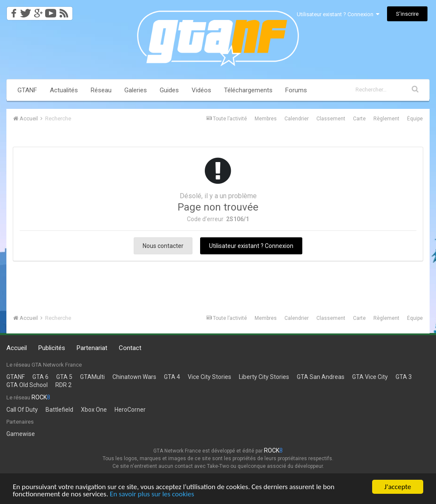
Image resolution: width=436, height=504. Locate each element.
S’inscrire (407, 14)
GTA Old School (27, 385)
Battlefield (59, 410)
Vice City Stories (209, 377)
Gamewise (21, 434)
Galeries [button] (136, 90)
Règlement (386, 119)
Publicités (52, 348)
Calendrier (297, 119)
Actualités (64, 90)
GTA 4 (172, 377)
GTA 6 (40, 377)
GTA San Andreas (321, 377)
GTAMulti (92, 377)
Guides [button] (169, 90)
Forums (296, 90)
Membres (266, 119)
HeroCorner (130, 410)
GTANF (27, 90)
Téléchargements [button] (248, 90)
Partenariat (92, 348)
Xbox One (94, 410)
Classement (331, 119)
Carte (359, 119)
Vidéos (201, 90)
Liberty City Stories (264, 377)
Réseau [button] (101, 90)
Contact (130, 348)
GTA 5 (64, 377)
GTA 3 (404, 377)
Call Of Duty (22, 410)
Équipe (415, 119)
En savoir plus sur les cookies (152, 494)
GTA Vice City (370, 377)
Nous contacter (163, 246)
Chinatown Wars (134, 377)
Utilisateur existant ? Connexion (338, 14)
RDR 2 (63, 385)
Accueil (17, 348)
